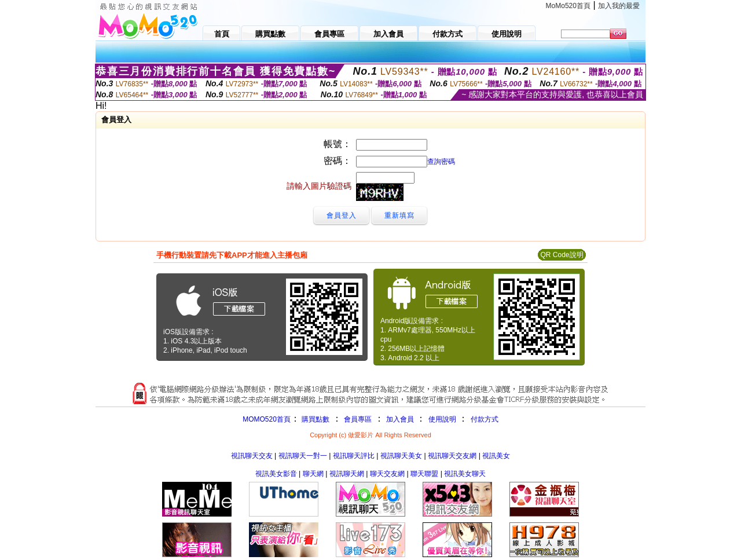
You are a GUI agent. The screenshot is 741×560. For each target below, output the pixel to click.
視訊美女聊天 (465, 474)
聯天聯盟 (424, 474)
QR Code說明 (562, 255)
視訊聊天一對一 (303, 456)
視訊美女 (496, 456)
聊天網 (313, 474)
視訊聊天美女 (401, 456)
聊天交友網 (387, 474)
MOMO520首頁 (267, 419)
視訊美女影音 (276, 474)
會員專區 (358, 419)
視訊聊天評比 (354, 456)
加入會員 (400, 419)
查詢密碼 (441, 162)
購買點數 (315, 419)
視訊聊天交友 (252, 456)
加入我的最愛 (619, 6)
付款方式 (485, 419)
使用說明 (442, 419)
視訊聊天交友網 (452, 456)
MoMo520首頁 (568, 6)
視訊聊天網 (347, 474)
